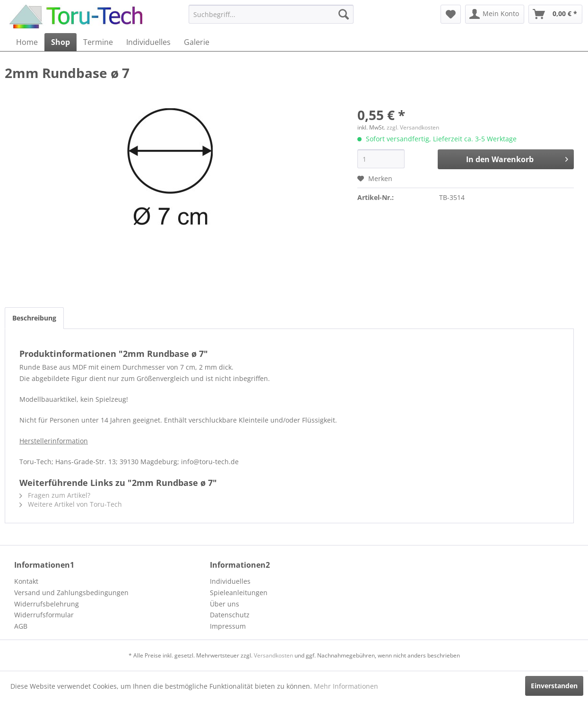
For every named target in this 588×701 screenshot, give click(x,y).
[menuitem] (271, 14)
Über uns (225, 604)
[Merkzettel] (451, 14)
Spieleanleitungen (239, 593)
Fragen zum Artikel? (55, 495)
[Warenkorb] (555, 14)
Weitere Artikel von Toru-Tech (71, 504)
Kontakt (26, 581)
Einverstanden (554, 686)
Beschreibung (34, 318)
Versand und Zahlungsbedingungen (71, 593)
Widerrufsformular (44, 615)
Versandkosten (273, 655)
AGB (21, 626)
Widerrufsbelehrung (47, 604)
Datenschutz (230, 615)
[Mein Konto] (495, 14)
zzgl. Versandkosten (413, 127)
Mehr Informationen (346, 686)
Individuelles (230, 581)
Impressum (228, 626)
